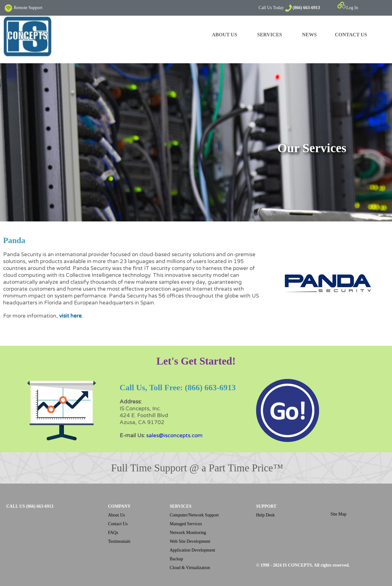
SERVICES (269, 35)
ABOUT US (224, 35)
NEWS (309, 35)
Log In (348, 8)
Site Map (338, 514)
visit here (70, 316)
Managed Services (186, 524)
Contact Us (118, 524)
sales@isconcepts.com (174, 436)
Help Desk (266, 515)
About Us (116, 515)
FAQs (113, 533)
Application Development (192, 550)
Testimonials (119, 541)
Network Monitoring (188, 533)
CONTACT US (351, 35)
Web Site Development (190, 541)
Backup (176, 559)
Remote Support (23, 8)
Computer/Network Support (194, 515)
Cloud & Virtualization (190, 568)
